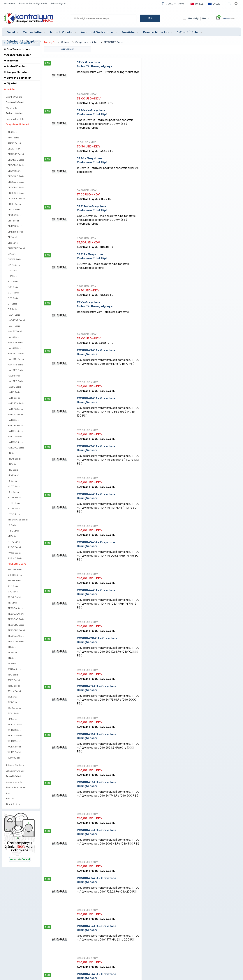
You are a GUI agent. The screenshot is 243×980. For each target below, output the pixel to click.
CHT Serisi (13, 221)
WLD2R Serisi (15, 730)
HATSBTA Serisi (16, 403)
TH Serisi (12, 647)
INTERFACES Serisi (18, 520)
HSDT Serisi (14, 486)
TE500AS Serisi (16, 641)
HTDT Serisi (14, 497)
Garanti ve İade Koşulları (77, 919)
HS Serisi (12, 481)
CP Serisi (12, 237)
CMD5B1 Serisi (15, 232)
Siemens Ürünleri (15, 782)
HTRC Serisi (14, 514)
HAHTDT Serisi (16, 353)
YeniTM (10, 798)
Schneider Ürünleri (15, 771)
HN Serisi (12, 453)
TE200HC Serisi (16, 630)
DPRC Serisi (14, 265)
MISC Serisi (13, 531)
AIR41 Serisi (14, 137)
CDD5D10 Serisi (16, 198)
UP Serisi (12, 719)
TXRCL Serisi (14, 708)
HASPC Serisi (15, 387)
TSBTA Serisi (14, 669)
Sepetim (108, 919)
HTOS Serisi (14, 508)
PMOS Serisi (14, 553)
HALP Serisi (14, 376)
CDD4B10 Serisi (16, 176)
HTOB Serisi (14, 503)
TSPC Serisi (14, 680)
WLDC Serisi (14, 741)
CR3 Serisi (13, 243)
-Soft (102, 975)
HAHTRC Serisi (16, 370)
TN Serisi (12, 658)
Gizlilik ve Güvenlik (74, 925)
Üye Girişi (193, 19)
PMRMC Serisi (15, 558)
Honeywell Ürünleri (16, 119)
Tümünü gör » (15, 758)
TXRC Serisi (14, 702)
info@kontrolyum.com (23, 923)
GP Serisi (12, 309)
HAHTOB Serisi (16, 359)
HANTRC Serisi (16, 381)
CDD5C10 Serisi (16, 193)
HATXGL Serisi (15, 431)
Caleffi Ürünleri (14, 97)
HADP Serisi (14, 315)
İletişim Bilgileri (58, 3)
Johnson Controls (15, 765)
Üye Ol (206, 19)
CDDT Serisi (14, 204)
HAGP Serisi (14, 326)
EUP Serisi (13, 287)
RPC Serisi (13, 586)
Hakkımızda (10, 3)
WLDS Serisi (14, 752)
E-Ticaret (111, 975)
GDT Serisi (13, 293)
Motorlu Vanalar (61, 32)
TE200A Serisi (15, 608)
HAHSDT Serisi (16, 342)
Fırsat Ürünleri (111, 907)
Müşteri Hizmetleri (114, 913)
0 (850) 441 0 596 (175, 4)
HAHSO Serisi (15, 348)
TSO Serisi (13, 675)
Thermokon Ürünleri (16, 787)
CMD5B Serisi (15, 226)
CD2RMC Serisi (16, 154)
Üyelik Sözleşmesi (73, 907)
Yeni (8, 793)
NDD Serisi (13, 536)
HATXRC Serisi (15, 442)
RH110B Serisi (15, 580)
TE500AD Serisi (16, 636)
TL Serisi (12, 652)
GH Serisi (13, 304)
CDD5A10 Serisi (16, 182)
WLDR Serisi (14, 747)
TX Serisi (12, 697)
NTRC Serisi (14, 542)
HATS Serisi (14, 398)
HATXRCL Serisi (16, 448)
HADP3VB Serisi (16, 320)
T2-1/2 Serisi (14, 597)
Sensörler (128, 32)
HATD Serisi (14, 392)
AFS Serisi (13, 132)
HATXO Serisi (15, 436)
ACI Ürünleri (12, 108)
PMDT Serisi (14, 547)
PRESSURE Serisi (17, 564)
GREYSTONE (67, 49)
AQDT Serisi (14, 143)
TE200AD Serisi (16, 614)
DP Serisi (12, 254)
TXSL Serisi (13, 713)
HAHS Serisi (14, 337)
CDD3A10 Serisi (16, 160)
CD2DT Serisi (15, 149)
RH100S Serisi (15, 575)
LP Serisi (12, 525)
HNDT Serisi (14, 459)
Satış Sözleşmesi (73, 913)
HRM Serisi (13, 475)
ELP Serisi (13, 276)
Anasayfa (109, 900)
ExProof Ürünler (188, 32)
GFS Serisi (13, 298)
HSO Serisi (13, 492)
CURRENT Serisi (16, 248)
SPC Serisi (13, 592)
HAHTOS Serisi (16, 365)
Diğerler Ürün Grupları (22, 41)
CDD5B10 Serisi (16, 187)
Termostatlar (32, 32)
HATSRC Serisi (15, 414)
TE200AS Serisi (16, 619)
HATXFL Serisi (15, 425)
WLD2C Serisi (15, 724)
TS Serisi (12, 663)
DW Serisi (13, 270)
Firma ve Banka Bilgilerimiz (33, 3)
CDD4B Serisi (15, 171)
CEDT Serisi (14, 209)
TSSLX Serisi (14, 691)
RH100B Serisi (15, 569)
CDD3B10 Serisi (16, 165)
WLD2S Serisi (15, 735)
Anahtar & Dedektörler (97, 32)
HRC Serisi (13, 470)
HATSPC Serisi (15, 409)
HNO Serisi (13, 464)
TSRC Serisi (14, 686)
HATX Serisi (14, 420)
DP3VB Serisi (15, 259)
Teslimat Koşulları (73, 900)
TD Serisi (12, 603)
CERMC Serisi (15, 215)
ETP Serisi (13, 281)
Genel (11, 32)
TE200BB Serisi (16, 625)
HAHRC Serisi (15, 331)
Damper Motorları (156, 32)
